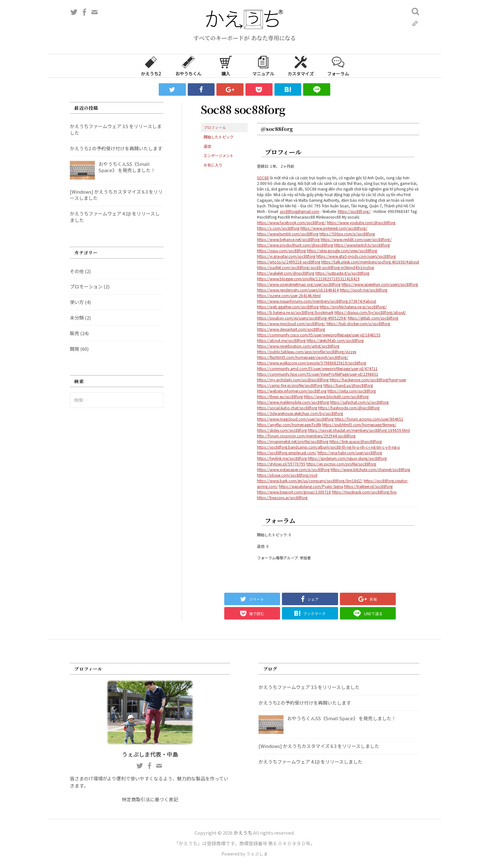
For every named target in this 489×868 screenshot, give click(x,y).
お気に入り (213, 165)
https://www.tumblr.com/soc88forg (288, 234)
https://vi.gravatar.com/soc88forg (286, 256)
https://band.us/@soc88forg (348, 385)
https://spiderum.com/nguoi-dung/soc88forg (347, 458)
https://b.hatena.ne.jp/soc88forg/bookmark (295, 312)
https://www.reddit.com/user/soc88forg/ (356, 239)
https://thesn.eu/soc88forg (280, 396)
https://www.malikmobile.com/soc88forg (293, 402)
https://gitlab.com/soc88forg (373, 318)
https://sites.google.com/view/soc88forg (342, 251)
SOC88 (263, 178)
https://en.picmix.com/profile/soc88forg (341, 464)
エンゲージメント (219, 155)
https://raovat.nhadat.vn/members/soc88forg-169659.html (359, 430)
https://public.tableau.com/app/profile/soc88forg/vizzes (307, 352)
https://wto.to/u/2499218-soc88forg (289, 262)
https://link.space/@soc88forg (356, 441)
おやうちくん (188, 65)
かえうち (243, 833)
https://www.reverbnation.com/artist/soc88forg (298, 346)
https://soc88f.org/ (354, 211)
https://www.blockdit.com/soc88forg (336, 396)
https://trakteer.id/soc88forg (368, 486)
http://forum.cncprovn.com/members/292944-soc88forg (306, 436)
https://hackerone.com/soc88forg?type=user (368, 380)
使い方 (77, 302)
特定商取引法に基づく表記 (150, 799)
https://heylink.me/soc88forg (282, 458)
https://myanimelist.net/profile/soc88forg (293, 441)
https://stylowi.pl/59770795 (281, 464)
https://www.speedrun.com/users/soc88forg (380, 284)
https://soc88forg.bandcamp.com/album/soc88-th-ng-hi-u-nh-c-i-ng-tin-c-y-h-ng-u (328, 447)
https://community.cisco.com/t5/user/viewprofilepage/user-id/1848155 (319, 335)
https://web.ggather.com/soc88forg (288, 307)
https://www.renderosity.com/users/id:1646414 (298, 290)
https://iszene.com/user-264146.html (289, 295)
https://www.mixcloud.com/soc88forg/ (291, 323)
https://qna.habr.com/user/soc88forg (350, 453)
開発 (75, 349)
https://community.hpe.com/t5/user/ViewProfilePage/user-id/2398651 (318, 374)
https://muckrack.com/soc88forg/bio (364, 492)
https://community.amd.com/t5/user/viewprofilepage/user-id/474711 (317, 368)
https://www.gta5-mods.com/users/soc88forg (356, 256)
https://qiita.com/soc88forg (352, 391)
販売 (75, 333)
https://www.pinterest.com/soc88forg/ (334, 228)
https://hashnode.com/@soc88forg (349, 408)
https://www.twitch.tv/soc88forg (362, 245)
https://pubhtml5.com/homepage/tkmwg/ (359, 424)
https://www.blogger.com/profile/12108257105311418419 (308, 279)
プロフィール (215, 127)
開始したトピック (219, 137)
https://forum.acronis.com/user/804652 (369, 419)
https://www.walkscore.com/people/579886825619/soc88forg (312, 363)
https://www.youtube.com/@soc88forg (361, 222)
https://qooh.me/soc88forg (363, 290)
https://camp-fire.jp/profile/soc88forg (290, 385)
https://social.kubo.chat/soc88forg (287, 408)
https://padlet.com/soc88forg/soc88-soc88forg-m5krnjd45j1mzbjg (315, 267)
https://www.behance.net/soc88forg (288, 239)
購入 (226, 65)
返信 (207, 146)
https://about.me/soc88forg (281, 340)
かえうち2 (151, 65)
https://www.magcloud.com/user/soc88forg (295, 419)
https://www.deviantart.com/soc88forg (291, 329)
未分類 (77, 318)
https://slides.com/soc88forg (282, 430)
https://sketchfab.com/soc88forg (335, 340)
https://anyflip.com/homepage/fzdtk (289, 424)
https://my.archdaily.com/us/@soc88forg (293, 380)
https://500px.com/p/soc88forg (347, 234)
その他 (77, 271)
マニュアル (263, 65)
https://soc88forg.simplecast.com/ (287, 453)
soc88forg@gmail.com (300, 211)
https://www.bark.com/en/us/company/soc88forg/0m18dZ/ (310, 481)
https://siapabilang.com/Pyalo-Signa (311, 486)
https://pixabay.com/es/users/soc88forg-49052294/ (302, 318)
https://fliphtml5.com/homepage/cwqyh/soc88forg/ (303, 357)
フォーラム (338, 65)
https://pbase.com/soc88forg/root (287, 475)
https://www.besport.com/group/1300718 (294, 492)
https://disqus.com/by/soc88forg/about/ (370, 312)
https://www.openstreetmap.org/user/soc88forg (299, 284)
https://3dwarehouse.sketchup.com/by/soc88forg (300, 413)
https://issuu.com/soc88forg (281, 251)
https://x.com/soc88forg (278, 228)
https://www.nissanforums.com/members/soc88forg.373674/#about (317, 301)
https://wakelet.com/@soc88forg (286, 273)
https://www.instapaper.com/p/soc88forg (293, 469)
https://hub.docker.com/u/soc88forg (358, 323)
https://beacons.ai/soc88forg (282, 497)
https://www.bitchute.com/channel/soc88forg (370, 469)
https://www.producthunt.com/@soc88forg (295, 245)
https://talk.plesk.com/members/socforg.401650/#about (370, 262)
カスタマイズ (301, 65)
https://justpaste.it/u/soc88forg (342, 273)
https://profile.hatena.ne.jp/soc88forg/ (353, 307)
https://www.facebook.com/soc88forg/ (291, 222)
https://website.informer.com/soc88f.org (292, 391)
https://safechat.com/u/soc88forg (359, 402)
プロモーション (86, 286)
